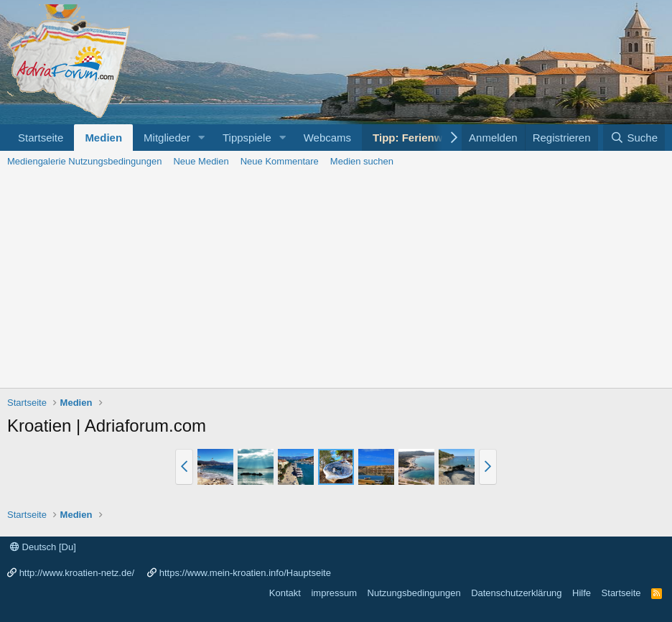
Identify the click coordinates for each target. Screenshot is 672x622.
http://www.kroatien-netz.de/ (77, 573)
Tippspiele (247, 138)
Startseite (41, 138)
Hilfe (582, 593)
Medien (103, 138)
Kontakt (285, 593)
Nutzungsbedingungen (414, 593)
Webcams (327, 138)
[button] (202, 138)
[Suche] (634, 138)
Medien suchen (362, 161)
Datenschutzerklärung (516, 593)
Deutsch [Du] (43, 547)
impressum (334, 593)
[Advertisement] (336, 280)
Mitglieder (167, 138)
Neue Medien (201, 161)
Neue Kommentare (280, 161)
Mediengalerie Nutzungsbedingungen (84, 161)
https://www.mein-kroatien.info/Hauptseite (245, 573)
